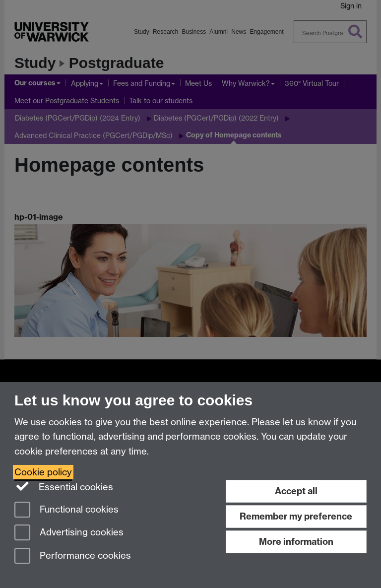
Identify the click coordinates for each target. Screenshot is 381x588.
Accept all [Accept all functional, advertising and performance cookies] (296, 491)
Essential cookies (64, 486)
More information (296, 542)
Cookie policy (43, 472)
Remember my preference (296, 516)
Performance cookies (73, 556)
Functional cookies (66, 510)
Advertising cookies (69, 533)
